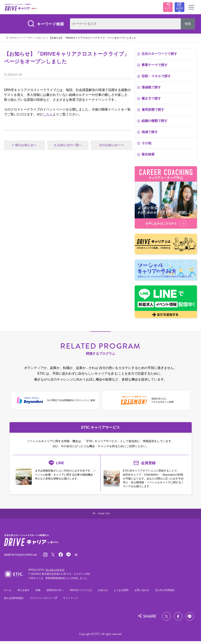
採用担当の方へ (58, 593)
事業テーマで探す (152, 66)
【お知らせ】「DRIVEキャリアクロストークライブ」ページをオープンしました (93, 39)
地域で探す (147, 133)
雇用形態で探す (151, 111)
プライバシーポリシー (45, 601)
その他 (144, 144)
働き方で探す (149, 99)
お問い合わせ (150, 593)
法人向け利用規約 (174, 593)
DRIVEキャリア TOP (21, 39)
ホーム (8, 593)
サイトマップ (75, 601)
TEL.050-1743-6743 (56, 572)
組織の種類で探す (152, 122)
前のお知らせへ (24, 146)
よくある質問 (128, 593)
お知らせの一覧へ (70, 146)
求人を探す (25, 593)
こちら (48, 115)
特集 (40, 593)
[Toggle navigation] (191, 8)
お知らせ (40, 39)
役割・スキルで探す (154, 77)
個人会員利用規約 (15, 601)
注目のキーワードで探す (157, 55)
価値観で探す (149, 88)
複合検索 (146, 155)
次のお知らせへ (111, 146)
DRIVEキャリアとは (85, 593)
